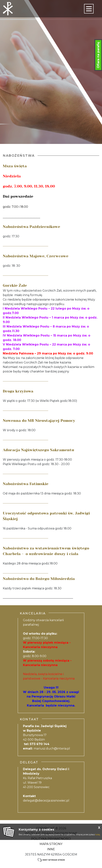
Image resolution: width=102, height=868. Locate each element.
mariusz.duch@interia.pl (52, 749)
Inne (51, 849)
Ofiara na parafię (98, 55)
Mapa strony (51, 844)
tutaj (98, 835)
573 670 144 (40, 744)
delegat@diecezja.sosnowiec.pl (46, 801)
